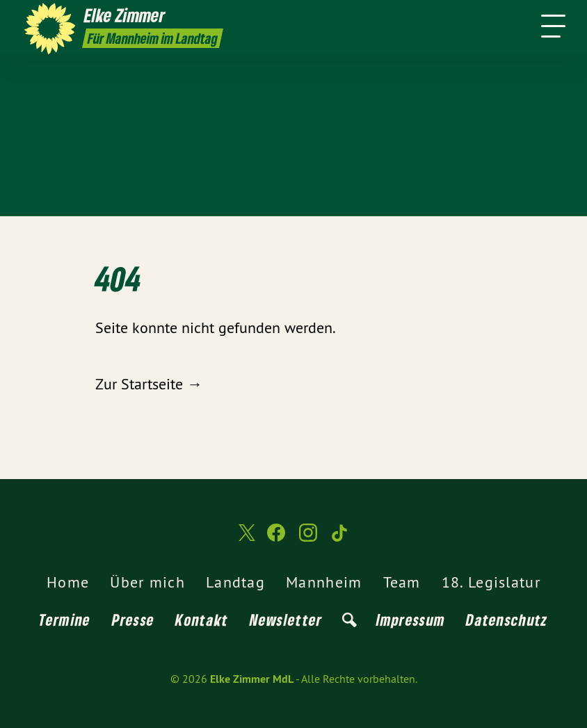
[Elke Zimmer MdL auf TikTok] (340, 539)
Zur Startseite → (149, 384)
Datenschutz (507, 620)
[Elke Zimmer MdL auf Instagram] (308, 539)
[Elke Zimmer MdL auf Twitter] (246, 539)
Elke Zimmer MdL (252, 679)
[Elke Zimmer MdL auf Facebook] (276, 539)
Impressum (411, 620)
